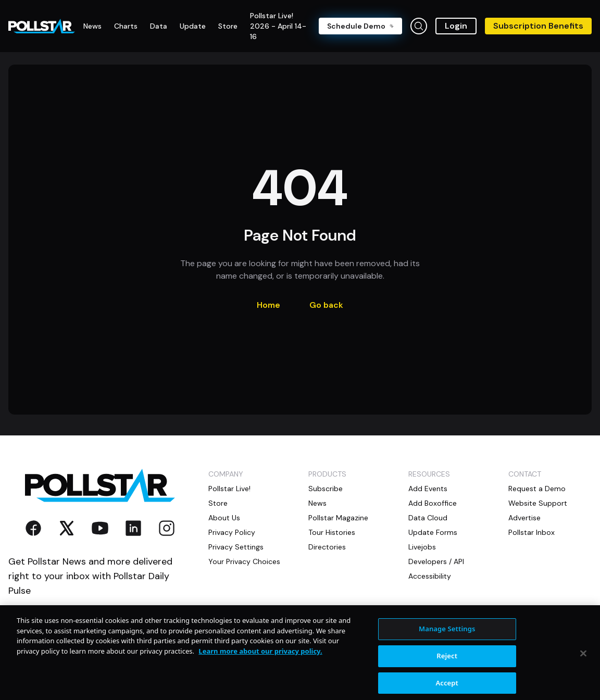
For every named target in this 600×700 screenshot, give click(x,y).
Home (268, 305)
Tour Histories (332, 532)
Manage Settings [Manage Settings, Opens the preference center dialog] (447, 637)
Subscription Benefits (538, 26)
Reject (447, 664)
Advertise (524, 518)
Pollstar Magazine (338, 518)
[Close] (583, 662)
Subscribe (326, 489)
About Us (224, 518)
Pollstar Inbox (532, 532)
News (317, 503)
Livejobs (422, 547)
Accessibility (430, 576)
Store (218, 503)
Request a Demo (537, 489)
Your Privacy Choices (244, 561)
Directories (327, 547)
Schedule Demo (360, 26)
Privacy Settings (236, 547)
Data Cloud (428, 518)
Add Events (428, 489)
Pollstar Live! (229, 489)
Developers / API (436, 561)
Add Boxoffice (433, 503)
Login (456, 26)
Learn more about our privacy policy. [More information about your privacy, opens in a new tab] (260, 659)
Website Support (538, 503)
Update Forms (433, 532)
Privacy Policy (232, 532)
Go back (326, 305)
